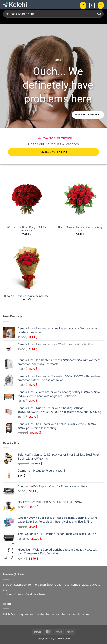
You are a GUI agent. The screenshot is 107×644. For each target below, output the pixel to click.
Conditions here (35, 594)
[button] (92, 5)
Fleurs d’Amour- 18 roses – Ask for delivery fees (80, 229)
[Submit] (99, 14)
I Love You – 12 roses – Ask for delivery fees (27, 296)
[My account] (83, 5)
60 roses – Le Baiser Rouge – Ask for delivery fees (27, 229)
